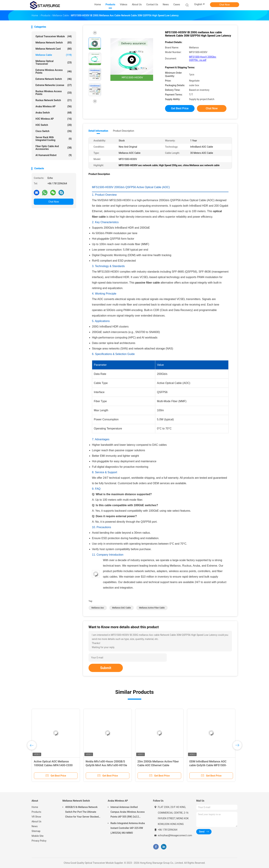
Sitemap (36, 831)
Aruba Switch (54, 113)
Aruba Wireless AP (54, 106)
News (35, 826)
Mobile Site (38, 836)
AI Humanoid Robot (54, 155)
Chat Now (225, 5)
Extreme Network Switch (54, 79)
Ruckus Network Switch (54, 100)
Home (35, 807)
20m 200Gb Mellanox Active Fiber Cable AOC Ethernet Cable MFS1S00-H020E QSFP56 (158, 765)
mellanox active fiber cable (152, 608)
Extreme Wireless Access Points (54, 71)
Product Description (123, 131)
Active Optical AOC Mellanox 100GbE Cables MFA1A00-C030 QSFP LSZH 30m (53, 765)
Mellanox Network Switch (54, 43)
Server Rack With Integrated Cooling (54, 139)
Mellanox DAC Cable (122, 608)
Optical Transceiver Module (54, 36)
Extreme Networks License (54, 85)
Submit (106, 668)
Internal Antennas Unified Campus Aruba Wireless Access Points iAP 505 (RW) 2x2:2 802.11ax (128, 812)
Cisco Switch (54, 131)
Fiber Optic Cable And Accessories (54, 148)
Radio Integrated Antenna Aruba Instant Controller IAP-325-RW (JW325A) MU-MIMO (128, 828)
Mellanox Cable (54, 55)
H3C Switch (54, 125)
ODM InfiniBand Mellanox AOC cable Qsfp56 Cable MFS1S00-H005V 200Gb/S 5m (208, 765)
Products (36, 812)
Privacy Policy (39, 841)
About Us (36, 821)
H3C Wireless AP (54, 119)
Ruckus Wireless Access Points (54, 93)
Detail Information (98, 131)
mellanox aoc (98, 608)
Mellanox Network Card (54, 49)
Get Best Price (180, 108)
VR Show (36, 817)
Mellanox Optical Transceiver (54, 62)
